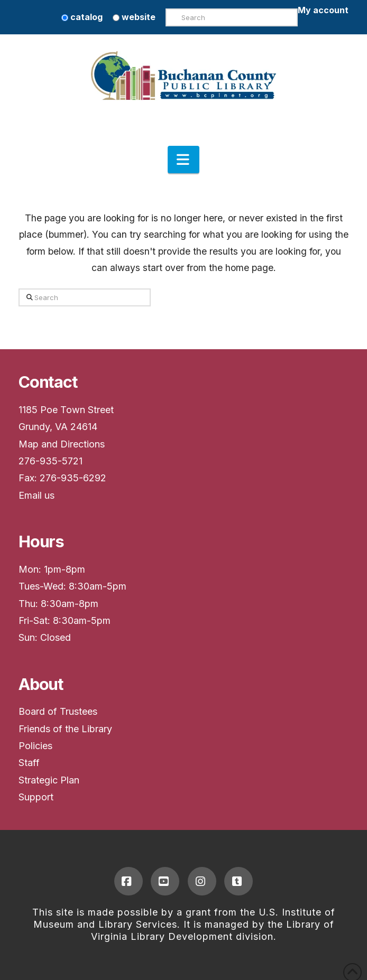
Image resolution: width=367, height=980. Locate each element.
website (134, 17)
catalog (82, 17)
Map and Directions (62, 444)
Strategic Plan (49, 780)
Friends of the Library (65, 729)
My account (323, 10)
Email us (36, 495)
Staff (29, 763)
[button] (183, 160)
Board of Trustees (58, 711)
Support (36, 797)
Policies (35, 746)
